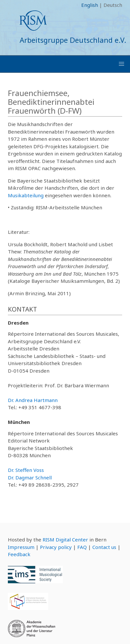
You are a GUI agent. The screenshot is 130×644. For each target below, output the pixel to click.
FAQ (82, 547)
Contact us (104, 547)
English (90, 5)
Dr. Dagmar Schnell (30, 477)
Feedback (19, 554)
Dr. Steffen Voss (26, 470)
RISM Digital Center (65, 539)
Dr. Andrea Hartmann (33, 400)
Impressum (21, 547)
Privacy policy (56, 547)
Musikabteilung (26, 195)
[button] (121, 64)
